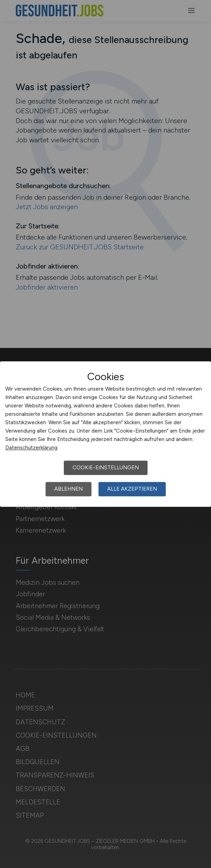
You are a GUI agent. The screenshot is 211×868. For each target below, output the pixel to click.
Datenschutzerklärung (31, 448)
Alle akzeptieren (132, 489)
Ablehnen (69, 489)
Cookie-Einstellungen (106, 468)
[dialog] (105, 434)
